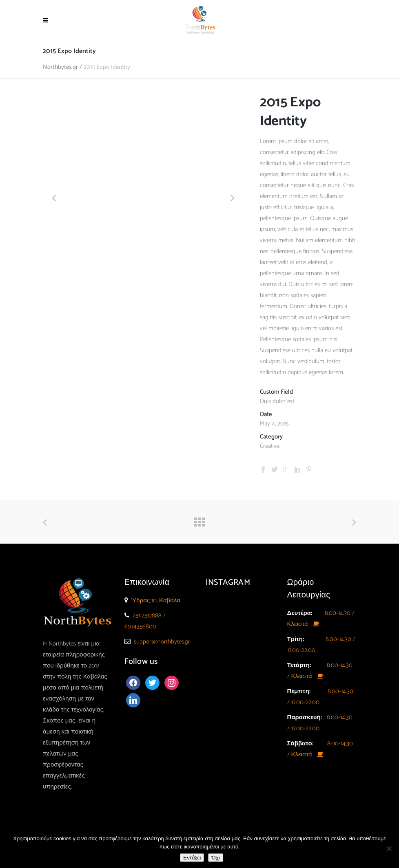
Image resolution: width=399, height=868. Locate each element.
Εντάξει (192, 858)
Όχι (215, 858)
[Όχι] (389, 848)
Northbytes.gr (60, 67)
